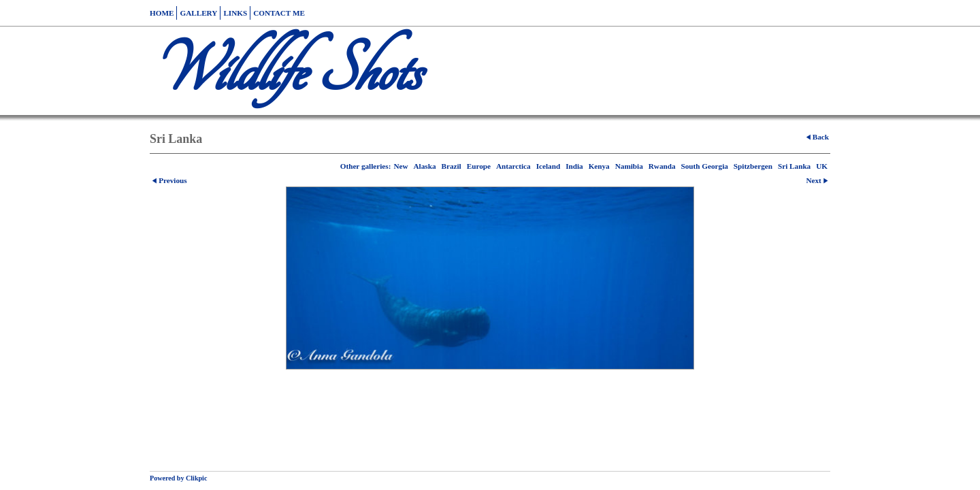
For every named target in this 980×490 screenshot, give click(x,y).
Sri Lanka (794, 166)
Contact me (279, 13)
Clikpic (196, 478)
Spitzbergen (753, 166)
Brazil (451, 166)
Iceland (548, 166)
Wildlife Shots (285, 71)
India (574, 166)
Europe (479, 166)
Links (235, 13)
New (401, 166)
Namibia (629, 166)
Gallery (198, 13)
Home (162, 13)
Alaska (425, 166)
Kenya (599, 166)
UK (822, 166)
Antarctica (513, 166)
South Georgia (705, 166)
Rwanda (662, 166)
